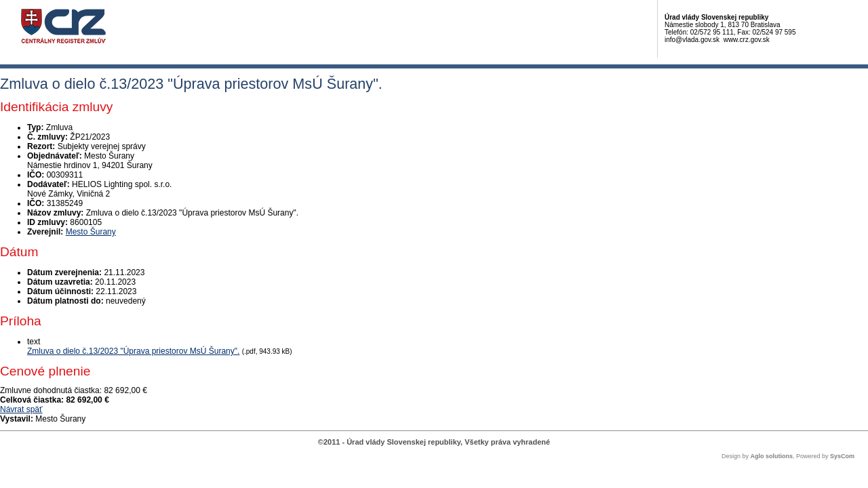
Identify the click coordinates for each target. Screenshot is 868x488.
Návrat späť (21, 409)
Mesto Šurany (91, 232)
